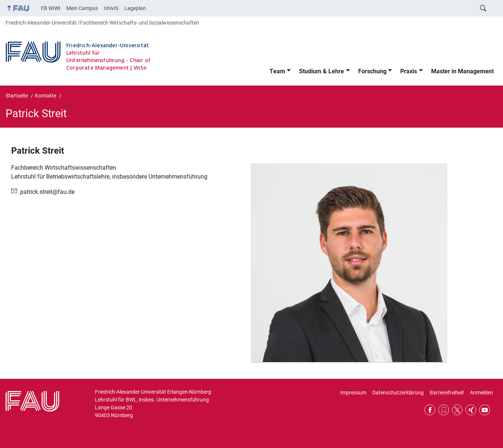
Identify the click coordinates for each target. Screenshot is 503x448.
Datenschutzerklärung (398, 393)
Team (277, 71)
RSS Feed (444, 410)
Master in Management (462, 71)
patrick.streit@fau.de (47, 192)
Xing (471, 410)
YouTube (485, 410)
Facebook (430, 410)
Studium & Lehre (321, 71)
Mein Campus (82, 8)
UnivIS (111, 8)
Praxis (409, 71)
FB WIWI (51, 8)
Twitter (457, 410)
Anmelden (481, 393)
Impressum (353, 393)
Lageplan (135, 8)
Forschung (372, 71)
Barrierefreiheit (447, 393)
